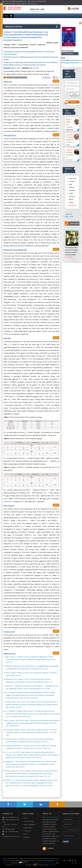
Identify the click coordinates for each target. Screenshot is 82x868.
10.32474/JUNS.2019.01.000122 (17, 77)
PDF (55, 77)
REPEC (70, 199)
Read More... (69, 257)
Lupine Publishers (51, 817)
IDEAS (70, 202)
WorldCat (71, 190)
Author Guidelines (29, 825)
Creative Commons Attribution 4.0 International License (42, 863)
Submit (75, 94)
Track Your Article (68, 74)
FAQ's (25, 834)
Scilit (70, 184)
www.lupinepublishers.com (19, 865)
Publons (71, 187)
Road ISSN (72, 178)
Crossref (71, 181)
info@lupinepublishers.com (11, 836)
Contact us (27, 831)
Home (25, 818)
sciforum (71, 196)
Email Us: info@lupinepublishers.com (15, 1)
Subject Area (27, 828)
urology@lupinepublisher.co (71, 63)
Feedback (48, 848)
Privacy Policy (53, 865)
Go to (56, 81)
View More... (72, 205)
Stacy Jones (69, 53)
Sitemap (26, 837)
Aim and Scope (28, 821)
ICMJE (70, 193)
